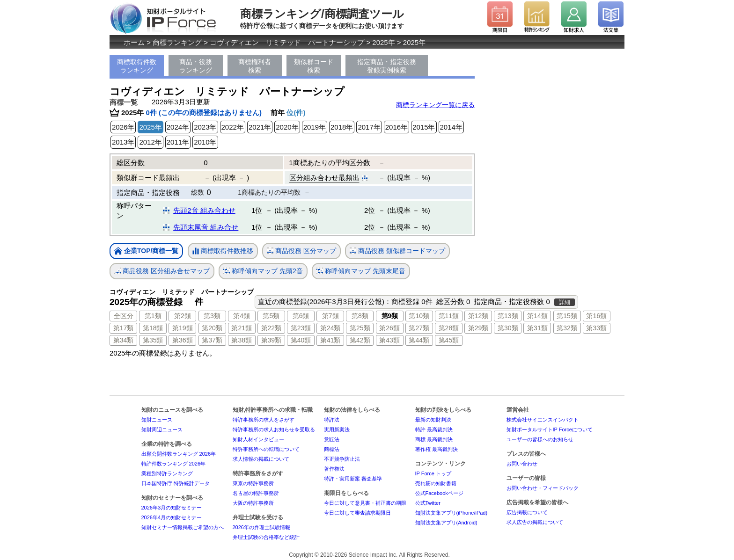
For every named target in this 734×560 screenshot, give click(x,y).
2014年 (451, 127)
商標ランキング (177, 42)
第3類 (212, 316)
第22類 (272, 328)
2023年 (205, 127)
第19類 (183, 328)
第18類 (153, 328)
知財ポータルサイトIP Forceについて (550, 429)
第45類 (449, 340)
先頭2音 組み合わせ (204, 210)
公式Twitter (428, 503)
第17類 (124, 328)
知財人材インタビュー (258, 439)
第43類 (389, 340)
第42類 (360, 340)
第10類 (419, 316)
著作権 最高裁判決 (437, 449)
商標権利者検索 (255, 66)
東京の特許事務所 (253, 483)
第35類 (153, 340)
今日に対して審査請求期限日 (357, 513)
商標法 (332, 449)
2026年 (123, 127)
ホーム (134, 42)
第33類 (596, 328)
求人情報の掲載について (261, 459)
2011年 (178, 142)
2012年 (150, 142)
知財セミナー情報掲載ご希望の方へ (183, 527)
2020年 (287, 127)
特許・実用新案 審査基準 (353, 479)
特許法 (332, 420)
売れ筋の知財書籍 (436, 483)
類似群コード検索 (314, 66)
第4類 (242, 316)
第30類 (508, 328)
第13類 (508, 316)
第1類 (153, 316)
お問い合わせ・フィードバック (543, 488)
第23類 (301, 328)
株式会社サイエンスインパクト (543, 420)
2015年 (424, 127)
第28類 (449, 328)
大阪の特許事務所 (253, 503)
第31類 (537, 328)
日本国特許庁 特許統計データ (176, 483)
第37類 (212, 340)
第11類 (449, 316)
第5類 (271, 316)
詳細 (565, 302)
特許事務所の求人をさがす (264, 420)
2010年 (205, 142)
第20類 (212, 328)
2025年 (383, 42)
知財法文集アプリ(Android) (446, 523)
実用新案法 (337, 429)
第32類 (567, 328)
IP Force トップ (433, 473)
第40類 (301, 340)
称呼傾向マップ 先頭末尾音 (361, 271)
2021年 (260, 127)
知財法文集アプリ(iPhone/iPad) (451, 513)
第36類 (183, 340)
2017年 (369, 127)
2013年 (123, 142)
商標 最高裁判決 (434, 439)
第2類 (183, 316)
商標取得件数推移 (223, 251)
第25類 (360, 328)
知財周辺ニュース (162, 429)
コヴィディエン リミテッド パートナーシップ (287, 42)
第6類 (301, 316)
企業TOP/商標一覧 (146, 251)
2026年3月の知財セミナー (172, 508)
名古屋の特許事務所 (256, 493)
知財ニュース (157, 420)
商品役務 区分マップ (301, 251)
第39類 (272, 340)
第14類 (537, 316)
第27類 (419, 328)
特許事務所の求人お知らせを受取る (274, 429)
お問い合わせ (522, 464)
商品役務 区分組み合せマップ (162, 271)
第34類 (124, 340)
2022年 (233, 127)
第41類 (330, 340)
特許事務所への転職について (266, 449)
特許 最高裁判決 (434, 429)
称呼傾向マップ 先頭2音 (263, 271)
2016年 (396, 127)
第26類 (389, 328)
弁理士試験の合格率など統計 (266, 537)
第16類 (596, 316)
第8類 (360, 316)
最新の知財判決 (433, 420)
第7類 (330, 316)
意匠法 (332, 439)
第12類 (478, 316)
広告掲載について (527, 512)
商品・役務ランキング (196, 66)
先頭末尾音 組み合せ (206, 227)
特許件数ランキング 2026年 (174, 464)
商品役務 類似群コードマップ (397, 251)
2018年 (342, 127)
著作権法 (334, 469)
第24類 (330, 328)
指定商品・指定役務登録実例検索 (387, 66)
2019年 (315, 127)
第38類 (242, 340)
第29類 (478, 328)
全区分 (124, 316)
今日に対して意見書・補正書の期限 (365, 503)
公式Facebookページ (439, 493)
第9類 (390, 316)
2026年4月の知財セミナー (172, 517)
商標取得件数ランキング (137, 66)
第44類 (419, 340)
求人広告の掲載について (535, 522)
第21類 (242, 328)
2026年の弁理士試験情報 (261, 527)
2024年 (178, 127)
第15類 (567, 316)
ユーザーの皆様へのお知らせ (540, 439)
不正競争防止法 (342, 459)
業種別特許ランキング (167, 473)
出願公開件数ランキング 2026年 (179, 454)
